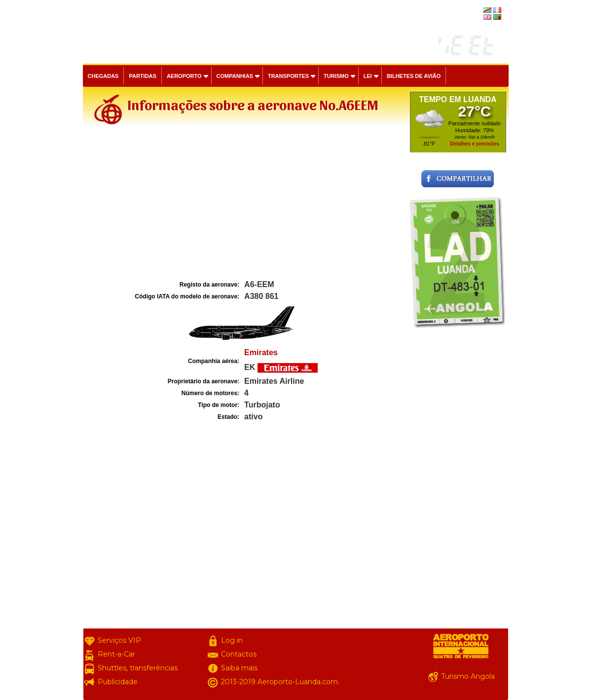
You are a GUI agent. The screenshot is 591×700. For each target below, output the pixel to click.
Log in (232, 640)
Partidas (142, 76)
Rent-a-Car (116, 654)
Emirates (261, 352)
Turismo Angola (468, 676)
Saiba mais (239, 668)
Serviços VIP (119, 640)
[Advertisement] (245, 204)
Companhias (235, 76)
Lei (368, 76)
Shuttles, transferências (138, 668)
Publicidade (118, 682)
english (473, 18)
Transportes (288, 76)
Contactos (239, 654)
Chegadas (103, 76)
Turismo (336, 76)
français (472, 11)
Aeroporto (184, 76)
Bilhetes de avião (414, 76)
